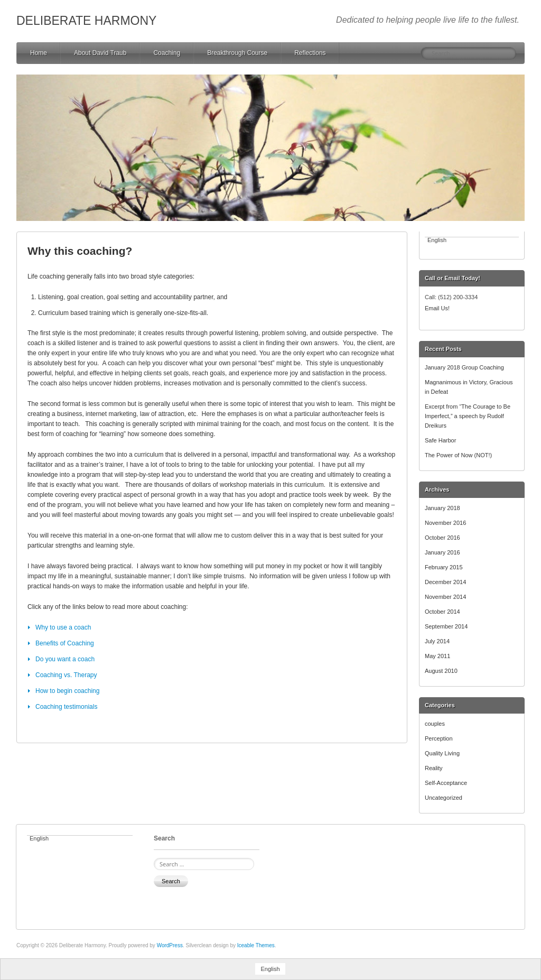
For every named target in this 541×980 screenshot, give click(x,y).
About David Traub (100, 53)
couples (435, 724)
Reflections (310, 53)
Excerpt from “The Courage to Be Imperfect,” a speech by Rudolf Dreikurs (468, 416)
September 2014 (446, 626)
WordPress (170, 945)
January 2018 (442, 508)
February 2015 (444, 567)
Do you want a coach (65, 659)
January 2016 (442, 552)
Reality (434, 768)
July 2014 (437, 641)
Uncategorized (444, 798)
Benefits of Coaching (65, 643)
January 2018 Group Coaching (464, 367)
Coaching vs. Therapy (66, 675)
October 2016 (442, 538)
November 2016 (445, 523)
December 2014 (445, 582)
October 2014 (442, 612)
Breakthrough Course (237, 53)
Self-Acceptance (446, 783)
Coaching (167, 53)
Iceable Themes (256, 945)
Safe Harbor (440, 440)
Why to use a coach (63, 627)
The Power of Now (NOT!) (458, 455)
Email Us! (437, 308)
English (437, 240)
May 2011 (437, 656)
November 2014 (445, 597)
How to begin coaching (67, 691)
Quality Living (442, 753)
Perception (439, 738)
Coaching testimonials (66, 707)
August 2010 (441, 671)
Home (39, 53)
